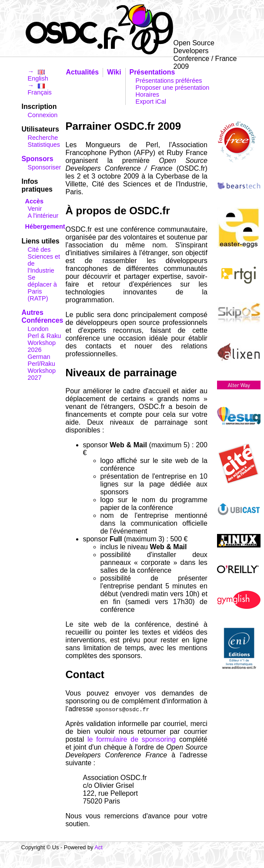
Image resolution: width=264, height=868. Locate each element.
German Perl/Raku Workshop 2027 (42, 367)
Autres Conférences (43, 316)
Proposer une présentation (173, 88)
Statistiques (44, 145)
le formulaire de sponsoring (132, 739)
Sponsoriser (45, 167)
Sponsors (38, 159)
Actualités (83, 72)
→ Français (40, 89)
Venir (35, 209)
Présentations (152, 72)
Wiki (114, 72)
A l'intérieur (43, 216)
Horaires (147, 95)
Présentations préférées (169, 81)
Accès (34, 201)
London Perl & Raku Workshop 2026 (45, 339)
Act (99, 847)
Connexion (43, 115)
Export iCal (151, 101)
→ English (38, 75)
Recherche (43, 138)
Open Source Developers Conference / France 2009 (205, 48)
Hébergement (45, 226)
